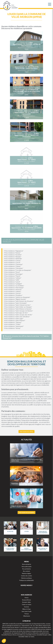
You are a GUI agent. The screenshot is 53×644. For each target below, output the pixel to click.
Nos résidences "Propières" (13, 295)
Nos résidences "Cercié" (12, 262)
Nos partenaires (27, 569)
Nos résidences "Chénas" (13, 266)
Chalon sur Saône (27, 604)
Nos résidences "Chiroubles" (14, 268)
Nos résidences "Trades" (12, 324)
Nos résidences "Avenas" (12, 253)
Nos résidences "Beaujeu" (13, 257)
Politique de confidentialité (26, 580)
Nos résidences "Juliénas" (13, 278)
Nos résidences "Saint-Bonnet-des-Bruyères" (19, 301)
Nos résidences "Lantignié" (13, 284)
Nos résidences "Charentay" (13, 264)
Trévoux (27, 614)
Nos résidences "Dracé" (12, 272)
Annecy (27, 598)
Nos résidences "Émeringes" (14, 274)
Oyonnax (26, 607)
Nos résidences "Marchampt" (14, 288)
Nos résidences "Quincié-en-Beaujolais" (17, 297)
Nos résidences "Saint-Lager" (14, 319)
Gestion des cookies (26, 576)
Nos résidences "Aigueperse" (14, 251)
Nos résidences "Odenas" (13, 291)
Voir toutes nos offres (26, 431)
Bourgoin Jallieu (26, 602)
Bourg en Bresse (26, 600)
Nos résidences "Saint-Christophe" (15, 303)
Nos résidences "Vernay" (12, 328)
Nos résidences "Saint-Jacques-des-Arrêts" (18, 315)
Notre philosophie (27, 567)
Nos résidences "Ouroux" (13, 293)
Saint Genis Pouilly (27, 611)
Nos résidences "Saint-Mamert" (15, 320)
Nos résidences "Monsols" (13, 289)
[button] (4, 641)
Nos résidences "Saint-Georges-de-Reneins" (19, 311)
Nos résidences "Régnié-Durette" (15, 299)
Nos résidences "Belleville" (13, 259)
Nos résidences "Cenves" (13, 260)
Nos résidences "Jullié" (12, 280)
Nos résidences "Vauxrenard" (14, 326)
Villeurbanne (27, 616)
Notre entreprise (27, 564)
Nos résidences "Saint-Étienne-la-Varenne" (18, 309)
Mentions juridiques (27, 578)
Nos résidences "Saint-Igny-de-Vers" (16, 313)
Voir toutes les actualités (26, 512)
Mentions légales (26, 573)
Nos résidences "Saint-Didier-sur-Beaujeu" (18, 307)
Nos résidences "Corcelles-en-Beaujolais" (18, 270)
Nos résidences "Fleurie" (12, 276)
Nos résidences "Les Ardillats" (14, 286)
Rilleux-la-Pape (26, 609)
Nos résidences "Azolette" (13, 255)
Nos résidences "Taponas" (13, 322)
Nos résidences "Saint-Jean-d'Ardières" (17, 317)
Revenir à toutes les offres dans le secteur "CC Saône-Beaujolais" (26, 337)
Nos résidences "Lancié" (12, 282)
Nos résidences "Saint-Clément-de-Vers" (17, 305)
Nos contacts (26, 571)
